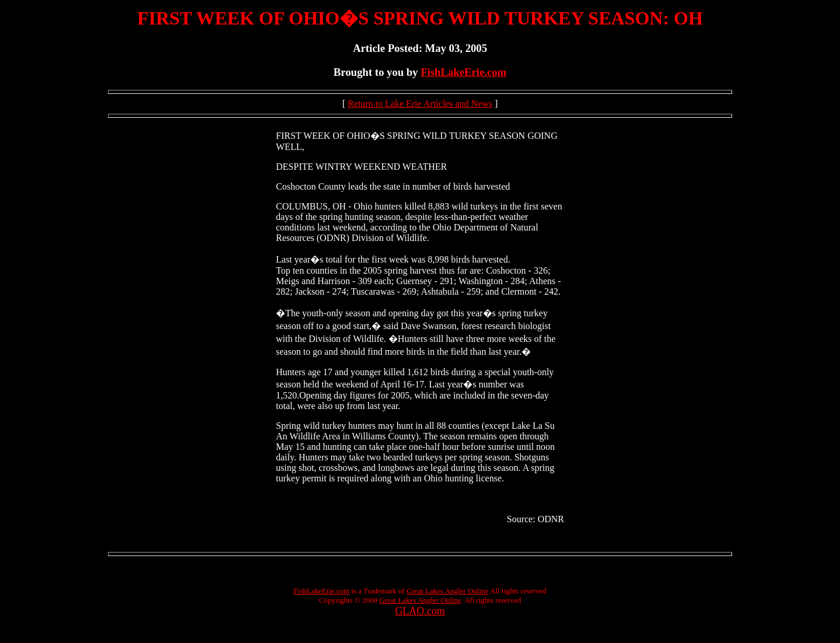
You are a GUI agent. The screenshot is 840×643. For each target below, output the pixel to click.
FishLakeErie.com (463, 72)
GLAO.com (420, 611)
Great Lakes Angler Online (447, 591)
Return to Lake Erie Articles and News (420, 104)
